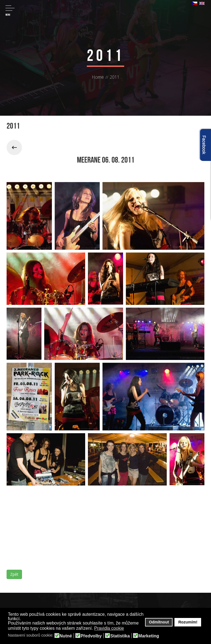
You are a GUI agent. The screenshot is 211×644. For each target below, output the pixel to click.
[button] (128, 629)
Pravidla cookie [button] (109, 628)
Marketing (149, 636)
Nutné (66, 636)
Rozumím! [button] (188, 622)
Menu (10, 11)
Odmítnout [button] (159, 622)
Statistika (120, 636)
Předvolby (91, 636)
